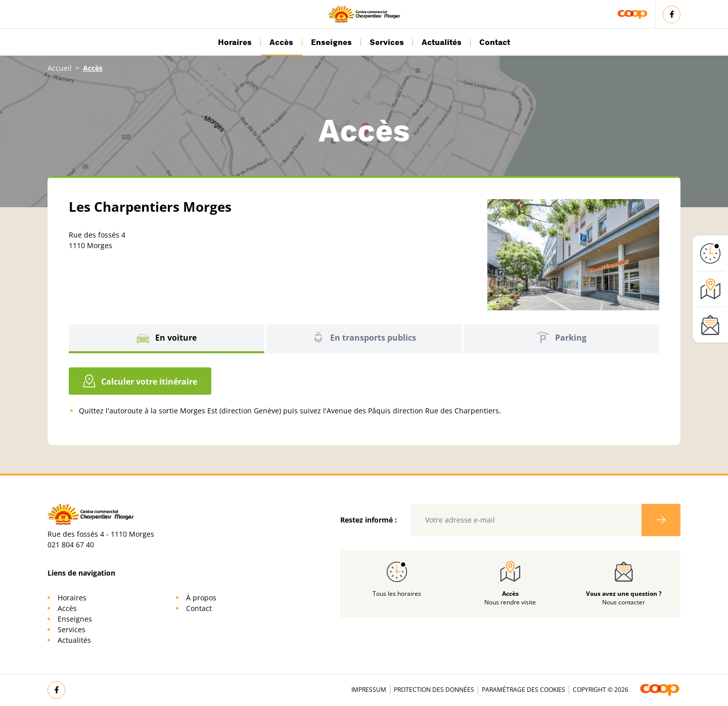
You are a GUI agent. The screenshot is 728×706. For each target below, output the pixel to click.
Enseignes (331, 42)
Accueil (60, 68)
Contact (495, 42)
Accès (281, 42)
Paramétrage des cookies (524, 690)
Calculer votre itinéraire (140, 381)
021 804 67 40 (71, 545)
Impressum (369, 690)
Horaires (235, 42)
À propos (201, 598)
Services (387, 42)
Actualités (442, 42)
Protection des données (434, 690)
